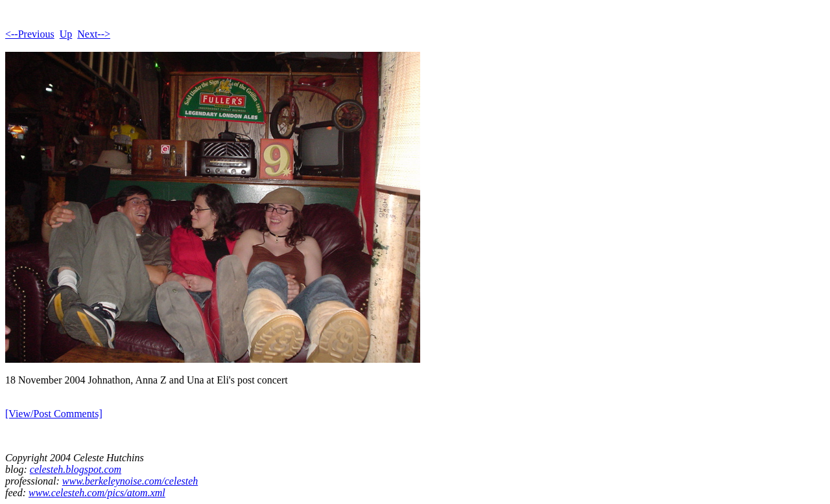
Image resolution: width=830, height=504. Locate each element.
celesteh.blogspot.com (76, 469)
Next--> (94, 34)
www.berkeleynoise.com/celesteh (130, 481)
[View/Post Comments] (54, 414)
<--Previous (30, 34)
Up (66, 34)
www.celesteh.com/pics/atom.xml (97, 493)
